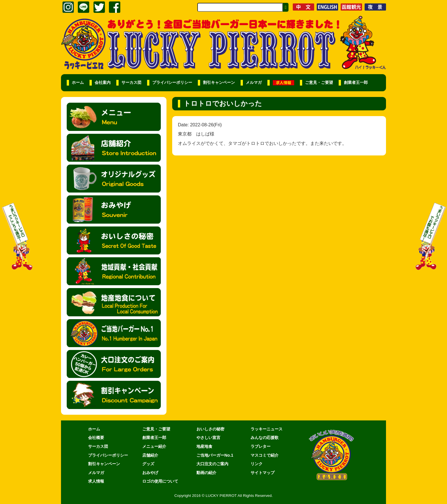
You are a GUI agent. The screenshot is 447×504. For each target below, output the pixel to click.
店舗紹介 (150, 455)
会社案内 (103, 83)
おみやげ (150, 473)
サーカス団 (131, 83)
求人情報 (96, 481)
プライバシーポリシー (172, 83)
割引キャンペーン (219, 83)
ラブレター (261, 446)
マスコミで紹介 (265, 455)
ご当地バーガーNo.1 (215, 455)
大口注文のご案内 (212, 464)
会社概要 (96, 438)
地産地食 (204, 446)
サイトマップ (263, 473)
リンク (257, 464)
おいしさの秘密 (210, 429)
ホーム (78, 83)
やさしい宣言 (208, 438)
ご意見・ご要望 (319, 83)
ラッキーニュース (267, 429)
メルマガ (254, 83)
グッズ (148, 464)
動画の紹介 (206, 473)
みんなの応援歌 (265, 438)
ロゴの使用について (160, 481)
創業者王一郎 (356, 83)
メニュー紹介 (154, 446)
